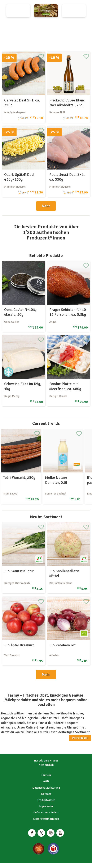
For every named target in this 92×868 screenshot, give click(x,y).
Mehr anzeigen (80, 738)
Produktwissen (46, 800)
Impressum (46, 806)
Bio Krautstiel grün (19, 571)
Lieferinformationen (46, 819)
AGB (46, 781)
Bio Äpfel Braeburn (19, 645)
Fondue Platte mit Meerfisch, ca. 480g (65, 386)
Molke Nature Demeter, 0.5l (56, 480)
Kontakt (46, 794)
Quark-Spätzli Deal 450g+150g (19, 177)
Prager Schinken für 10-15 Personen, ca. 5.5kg (68, 312)
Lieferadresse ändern (46, 812)
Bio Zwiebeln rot (62, 645)
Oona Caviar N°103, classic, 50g (20, 312)
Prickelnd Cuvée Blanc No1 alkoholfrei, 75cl (67, 103)
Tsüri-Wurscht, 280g (19, 477)
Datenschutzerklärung (46, 788)
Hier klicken (46, 765)
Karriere (46, 775)
